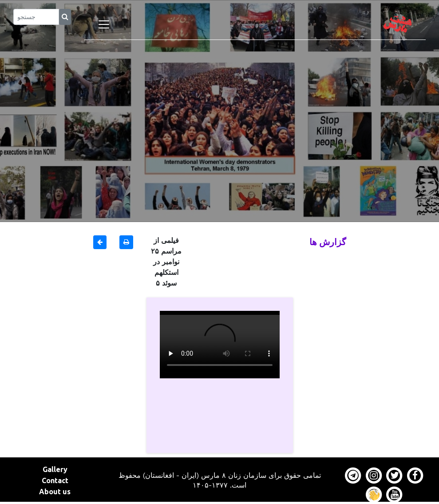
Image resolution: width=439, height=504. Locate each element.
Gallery (55, 469)
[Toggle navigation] (104, 24)
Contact (55, 480)
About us (55, 492)
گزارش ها (328, 242)
